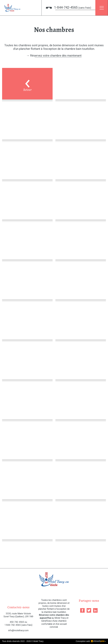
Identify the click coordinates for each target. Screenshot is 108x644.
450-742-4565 (17, 622)
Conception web (83, 641)
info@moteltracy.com (18, 630)
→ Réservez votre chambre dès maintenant (54, 56)
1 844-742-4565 (18, 625)
